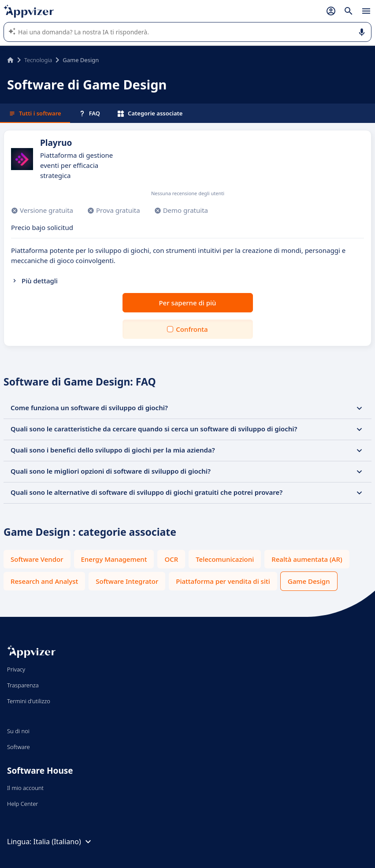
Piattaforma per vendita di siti (223, 581)
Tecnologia (38, 60)
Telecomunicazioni (225, 559)
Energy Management (114, 559)
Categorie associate (150, 113)
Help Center (23, 804)
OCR (171, 559)
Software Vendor (37, 559)
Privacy (16, 669)
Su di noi (18, 731)
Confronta (192, 329)
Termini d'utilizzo (29, 701)
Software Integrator (127, 581)
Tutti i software (35, 113)
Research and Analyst (44, 581)
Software (19, 747)
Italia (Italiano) (63, 842)
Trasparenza (23, 685)
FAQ (89, 113)
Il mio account (25, 788)
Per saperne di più (187, 303)
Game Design (309, 581)
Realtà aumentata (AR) (307, 559)
